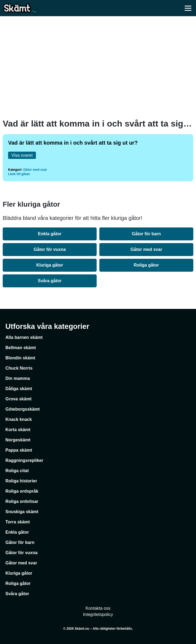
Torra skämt (18, 522)
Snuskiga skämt (22, 512)
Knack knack (19, 419)
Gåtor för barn (146, 234)
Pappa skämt (19, 450)
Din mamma (18, 378)
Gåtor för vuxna (50, 249)
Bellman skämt (21, 348)
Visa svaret (22, 155)
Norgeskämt (18, 440)
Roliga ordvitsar (22, 501)
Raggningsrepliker (24, 460)
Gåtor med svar (35, 170)
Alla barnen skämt (24, 337)
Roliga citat (17, 471)
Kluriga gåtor (50, 265)
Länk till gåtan (19, 174)
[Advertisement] (98, 67)
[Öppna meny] (188, 8)
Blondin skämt (20, 358)
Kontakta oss (98, 608)
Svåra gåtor (50, 281)
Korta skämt (18, 430)
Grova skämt (18, 399)
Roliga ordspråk (22, 491)
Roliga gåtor (146, 265)
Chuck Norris (19, 368)
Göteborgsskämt (23, 409)
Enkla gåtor (50, 234)
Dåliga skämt (19, 389)
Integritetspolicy (98, 614)
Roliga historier (21, 481)
